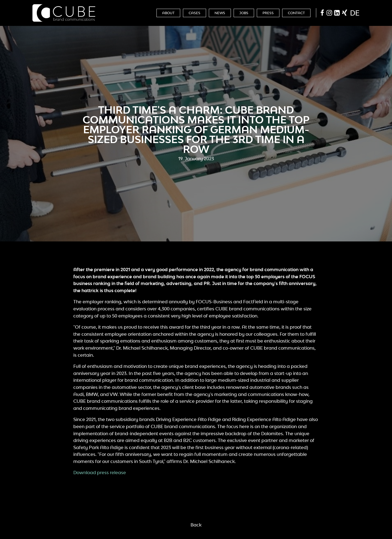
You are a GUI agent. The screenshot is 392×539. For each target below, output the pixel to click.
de (355, 13)
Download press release (100, 473)
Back (196, 525)
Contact (296, 13)
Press (268, 13)
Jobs (244, 13)
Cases (195, 13)
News (220, 13)
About (168, 13)
